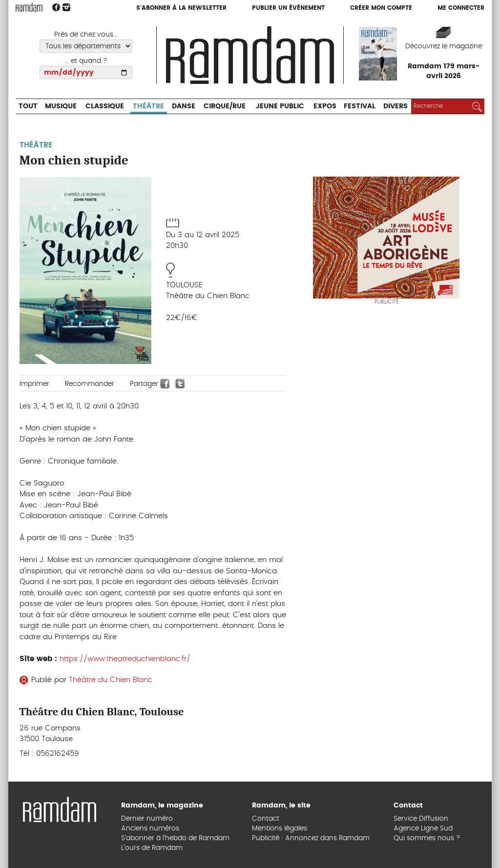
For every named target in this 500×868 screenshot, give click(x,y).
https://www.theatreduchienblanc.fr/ (125, 659)
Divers (396, 106)
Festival (360, 106)
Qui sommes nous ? (427, 838)
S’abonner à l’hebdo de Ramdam (175, 838)
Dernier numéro (147, 819)
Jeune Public (280, 106)
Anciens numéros (150, 828)
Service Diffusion (421, 819)
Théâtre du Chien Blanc (111, 680)
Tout (28, 106)
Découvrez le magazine (444, 46)
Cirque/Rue (225, 106)
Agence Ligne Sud (423, 828)
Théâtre (148, 106)
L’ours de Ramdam (152, 848)
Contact (266, 819)
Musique (61, 106)
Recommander (90, 384)
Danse (184, 106)
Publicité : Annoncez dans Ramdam (311, 838)
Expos (325, 106)
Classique (105, 106)
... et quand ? (86, 61)
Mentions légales (280, 828)
